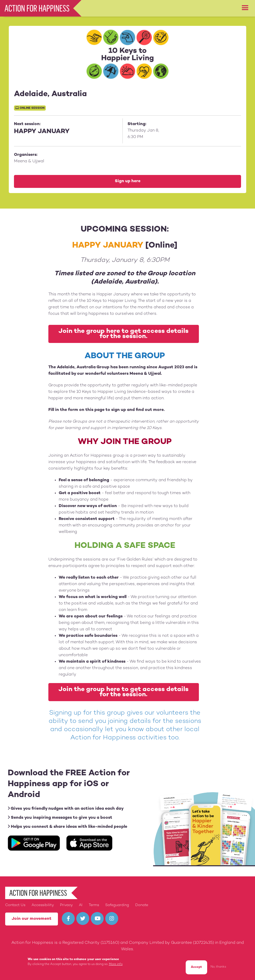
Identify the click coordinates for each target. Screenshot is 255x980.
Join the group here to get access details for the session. (123, 334)
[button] (245, 8)
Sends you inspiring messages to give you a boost (60, 818)
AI (81, 905)
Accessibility (43, 905)
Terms (94, 905)
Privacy (66, 905)
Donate (142, 905)
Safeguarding (117, 905)
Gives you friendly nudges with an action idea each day (66, 809)
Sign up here (128, 181)
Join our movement (32, 919)
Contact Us (15, 905)
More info (116, 964)
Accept (196, 967)
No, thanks (218, 967)
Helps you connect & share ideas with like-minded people (67, 827)
